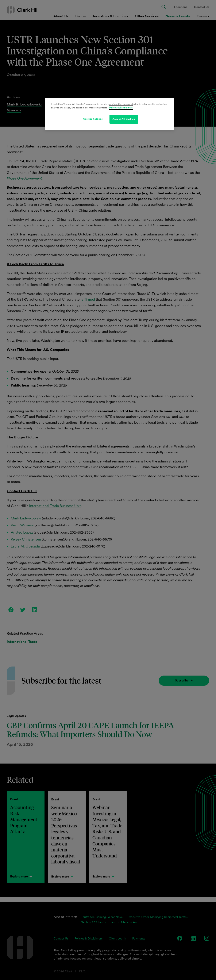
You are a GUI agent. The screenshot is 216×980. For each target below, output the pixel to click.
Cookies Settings (93, 119)
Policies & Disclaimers (121, 108)
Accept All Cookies (124, 119)
